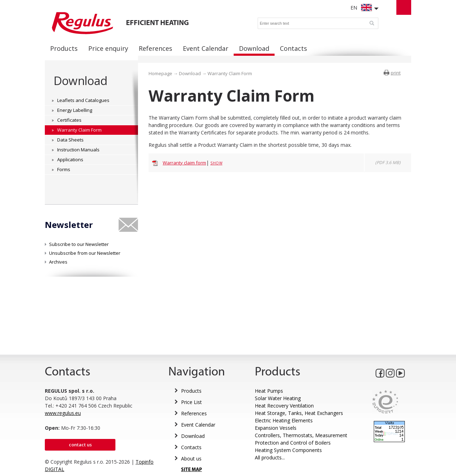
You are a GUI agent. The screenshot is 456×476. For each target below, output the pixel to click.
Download (80, 81)
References (194, 413)
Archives (58, 262)
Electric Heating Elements (284, 420)
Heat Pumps (269, 391)
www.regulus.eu (63, 413)
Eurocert (385, 402)
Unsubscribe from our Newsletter (85, 253)
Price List (191, 402)
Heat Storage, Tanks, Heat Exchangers (299, 413)
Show (216, 163)
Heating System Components (288, 450)
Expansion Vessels (276, 428)
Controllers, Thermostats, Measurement (301, 435)
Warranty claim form (184, 163)
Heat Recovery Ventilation (284, 406)
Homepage (160, 73)
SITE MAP (191, 470)
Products (191, 391)
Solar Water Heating (278, 398)
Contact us (80, 445)
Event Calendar (198, 425)
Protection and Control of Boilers (293, 443)
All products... (270, 457)
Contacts (191, 447)
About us (191, 459)
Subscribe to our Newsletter (79, 244)
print (396, 73)
